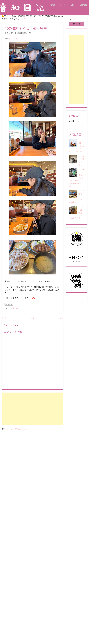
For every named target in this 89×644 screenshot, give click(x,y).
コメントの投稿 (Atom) (17, 429)
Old (61, 318)
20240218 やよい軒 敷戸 (26, 29)
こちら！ (23, 19)
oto (17, 308)
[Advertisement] (33, 409)
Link (73, 5)
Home (52, 5)
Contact (83, 5)
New (4, 318)
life (14, 308)
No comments (14, 38)
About (63, 5)
